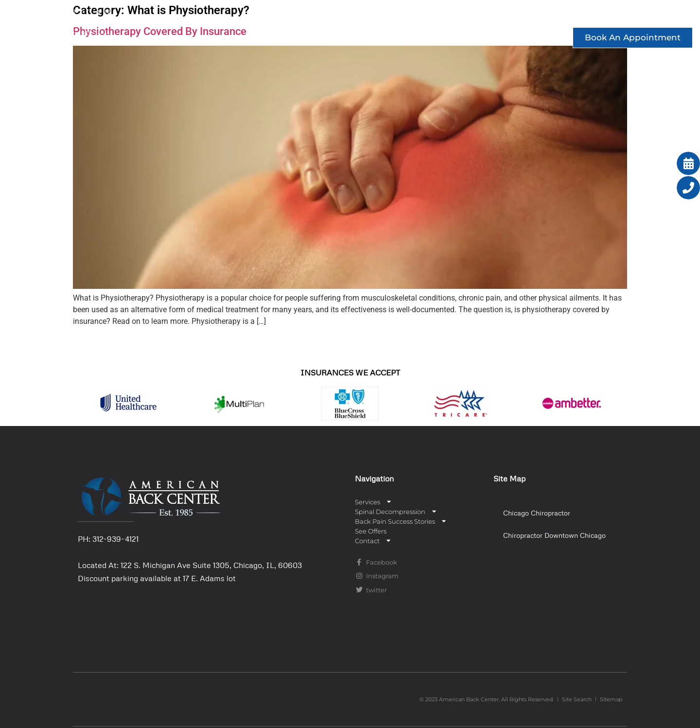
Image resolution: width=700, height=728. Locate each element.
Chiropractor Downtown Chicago (554, 535)
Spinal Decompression (357, 16)
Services (259, 16)
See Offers (592, 16)
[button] (557, 513)
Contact (656, 16)
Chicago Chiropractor (537, 513)
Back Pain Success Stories (492, 16)
